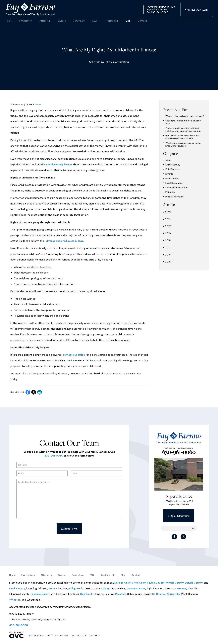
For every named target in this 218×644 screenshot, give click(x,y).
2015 (167, 262)
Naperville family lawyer (58, 164)
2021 (167, 219)
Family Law (79, 21)
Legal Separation (174, 183)
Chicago (106, 588)
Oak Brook (86, 594)
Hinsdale (36, 594)
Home (9, 21)
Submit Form (69, 529)
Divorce (62, 21)
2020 (167, 226)
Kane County (157, 583)
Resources (79, 636)
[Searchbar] (179, 528)
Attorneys (45, 21)
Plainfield (121, 594)
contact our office (74, 355)
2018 (167, 240)
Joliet (45, 594)
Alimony (170, 160)
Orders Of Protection (176, 188)
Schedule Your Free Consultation (109, 62)
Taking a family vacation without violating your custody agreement (183, 130)
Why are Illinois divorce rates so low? (185, 116)
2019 (167, 233)
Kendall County (175, 583)
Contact (142, 21)
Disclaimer (37, 636)
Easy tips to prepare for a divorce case (183, 122)
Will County (141, 583)
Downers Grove (136, 588)
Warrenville (173, 594)
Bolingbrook (76, 588)
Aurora (53, 588)
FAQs (95, 21)
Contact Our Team (196, 10)
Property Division (174, 197)
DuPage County (124, 583)
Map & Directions (179, 516)
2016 (167, 255)
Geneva (182, 588)
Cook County (17, 588)
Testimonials (112, 21)
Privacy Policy (58, 636)
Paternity (170, 192)
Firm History (26, 21)
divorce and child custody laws (65, 241)
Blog (128, 21)
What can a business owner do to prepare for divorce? (183, 144)
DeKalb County (194, 583)
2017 (167, 247)
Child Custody (173, 165)
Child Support (173, 169)
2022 (167, 212)
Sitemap (95, 636)
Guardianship (172, 178)
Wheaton (15, 600)
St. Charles (159, 594)
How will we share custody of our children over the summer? (183, 137)
